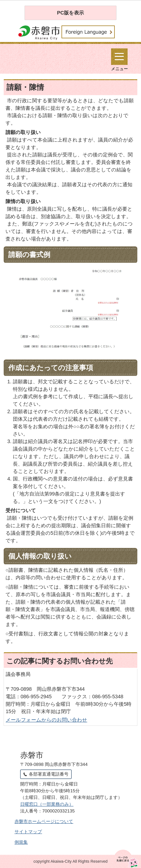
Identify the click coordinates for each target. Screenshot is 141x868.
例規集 (21, 842)
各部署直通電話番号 (49, 774)
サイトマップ (28, 832)
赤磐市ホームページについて (44, 821)
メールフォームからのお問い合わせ (46, 720)
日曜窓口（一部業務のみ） (47, 804)
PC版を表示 (71, 13)
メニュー (119, 60)
